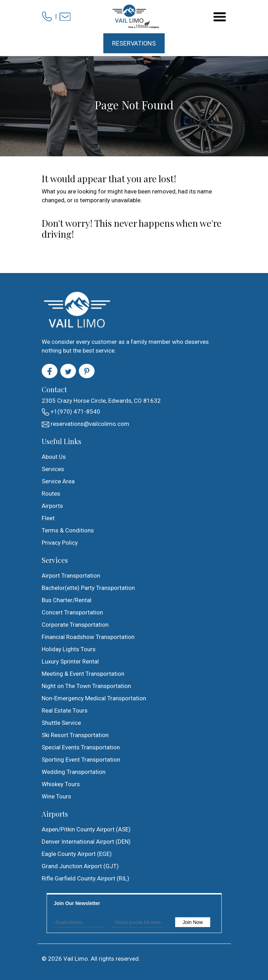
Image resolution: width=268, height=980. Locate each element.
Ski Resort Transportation (75, 735)
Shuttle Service (61, 723)
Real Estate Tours (65, 710)
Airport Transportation (71, 576)
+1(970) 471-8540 (71, 412)
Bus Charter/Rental (67, 600)
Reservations (134, 43)
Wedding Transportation (74, 772)
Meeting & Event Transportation (83, 674)
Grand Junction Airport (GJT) (80, 866)
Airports (52, 506)
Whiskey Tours (61, 784)
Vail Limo (76, 959)
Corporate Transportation (75, 625)
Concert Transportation (72, 612)
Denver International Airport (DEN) (86, 842)
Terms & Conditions (68, 530)
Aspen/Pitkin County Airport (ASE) (86, 829)
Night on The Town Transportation (86, 686)
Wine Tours (56, 796)
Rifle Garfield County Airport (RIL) (85, 878)
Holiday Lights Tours (69, 649)
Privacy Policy (60, 543)
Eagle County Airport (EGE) (77, 854)
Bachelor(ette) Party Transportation (88, 588)
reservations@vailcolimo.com (85, 424)
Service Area (58, 481)
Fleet (48, 518)
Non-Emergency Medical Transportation (94, 698)
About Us (54, 457)
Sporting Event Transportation (81, 760)
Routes (51, 494)
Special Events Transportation (81, 747)
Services (53, 469)
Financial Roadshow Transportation (88, 637)
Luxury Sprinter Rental (70, 661)
